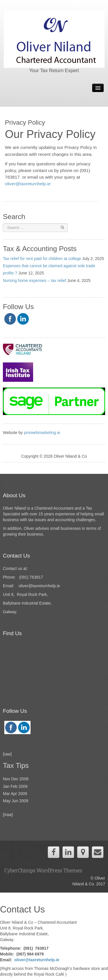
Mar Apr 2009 (15, 794)
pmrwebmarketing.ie (43, 433)
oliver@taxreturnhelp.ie (28, 184)
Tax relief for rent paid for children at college (42, 259)
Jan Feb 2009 (15, 786)
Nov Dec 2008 (16, 779)
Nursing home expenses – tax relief (34, 280)
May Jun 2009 (16, 801)
